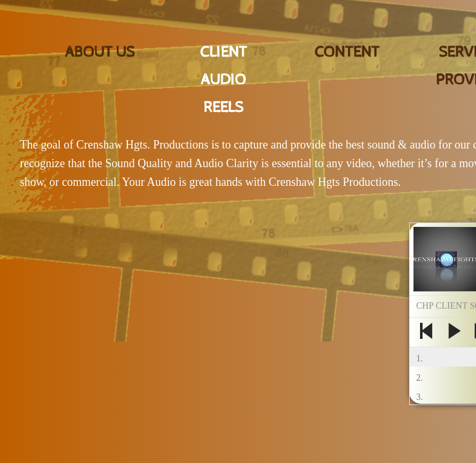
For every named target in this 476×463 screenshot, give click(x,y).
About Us (100, 52)
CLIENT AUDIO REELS (224, 80)
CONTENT (347, 52)
